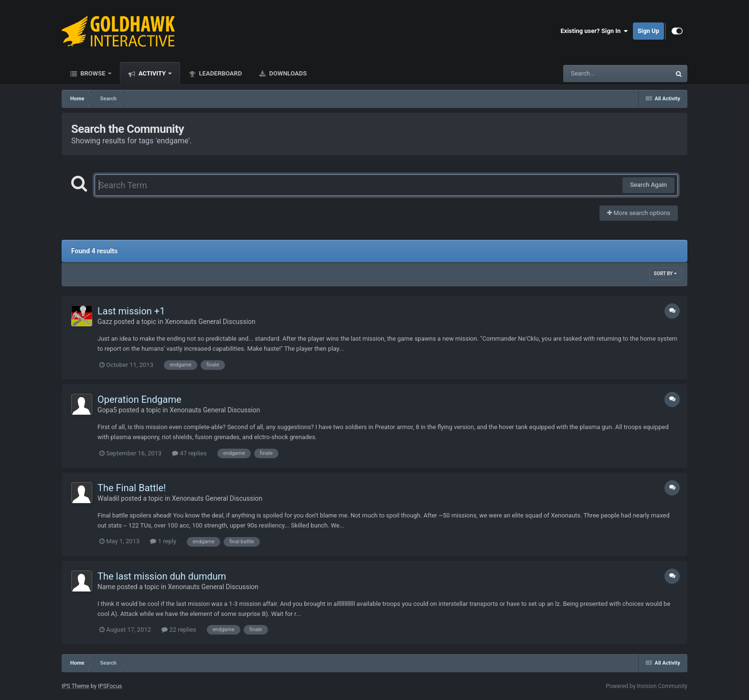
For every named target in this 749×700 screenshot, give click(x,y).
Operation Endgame (139, 399)
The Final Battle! (132, 488)
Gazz (105, 322)
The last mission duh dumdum (162, 576)
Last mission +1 (131, 311)
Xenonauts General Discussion (210, 322)
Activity (152, 73)
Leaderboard (219, 73)
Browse (93, 73)
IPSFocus (110, 686)
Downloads (287, 73)
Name (106, 587)
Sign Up (648, 31)
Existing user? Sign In (594, 31)
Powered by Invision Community (647, 686)
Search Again (648, 185)
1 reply (163, 541)
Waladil (108, 498)
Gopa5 (107, 410)
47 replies (189, 453)
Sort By (665, 274)
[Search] (593, 74)
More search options (639, 213)
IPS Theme (75, 686)
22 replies (179, 630)
